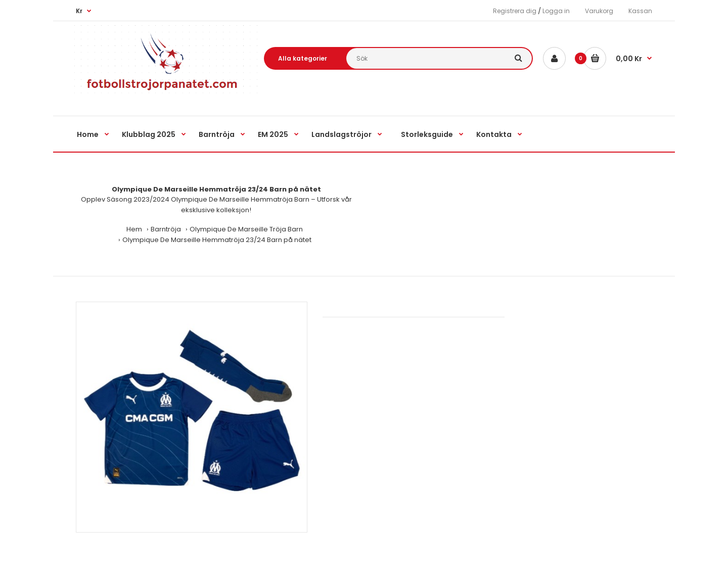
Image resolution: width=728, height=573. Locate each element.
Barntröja (166, 229)
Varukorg (599, 11)
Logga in (556, 11)
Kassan (640, 11)
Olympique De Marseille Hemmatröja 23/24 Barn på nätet (217, 240)
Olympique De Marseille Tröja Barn (246, 229)
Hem (134, 229)
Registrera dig (515, 11)
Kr (79, 11)
